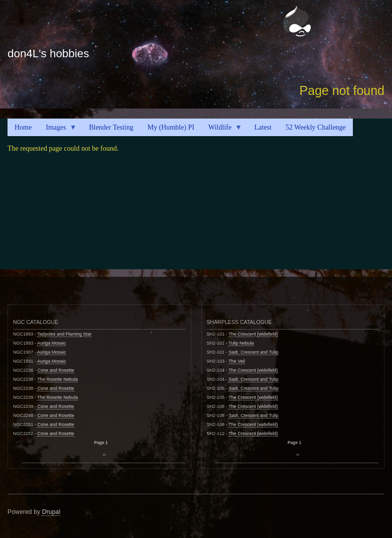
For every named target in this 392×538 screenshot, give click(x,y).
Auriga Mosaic (52, 343)
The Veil (237, 361)
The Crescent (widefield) (253, 334)
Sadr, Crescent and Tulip (253, 352)
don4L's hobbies (48, 53)
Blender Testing (111, 127)
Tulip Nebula (241, 343)
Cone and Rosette (55, 370)
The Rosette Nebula (57, 379)
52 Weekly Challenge (316, 127)
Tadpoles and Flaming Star (64, 334)
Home (23, 127)
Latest (263, 127)
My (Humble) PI (171, 127)
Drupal (51, 512)
